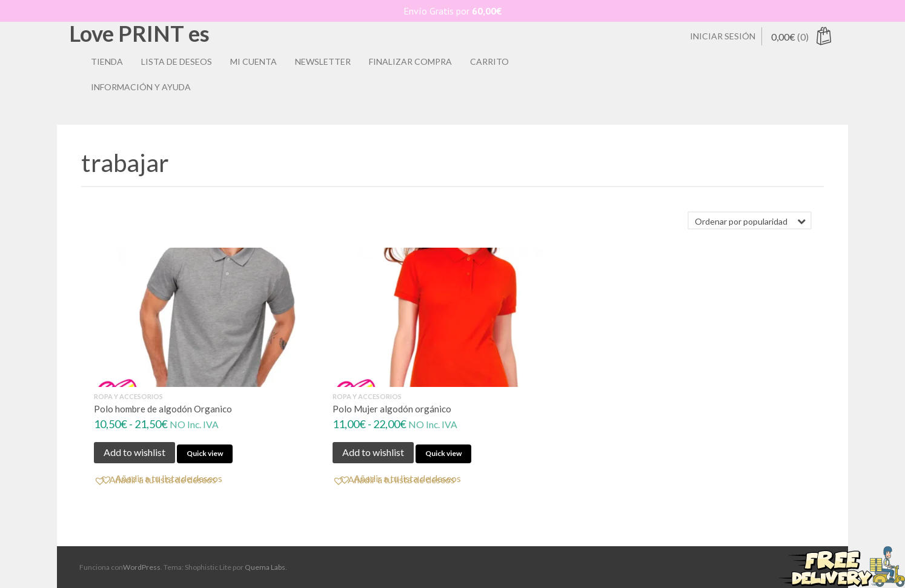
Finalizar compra (410, 61)
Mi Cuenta (254, 61)
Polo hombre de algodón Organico (163, 409)
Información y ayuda (141, 87)
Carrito (489, 61)
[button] (161, 479)
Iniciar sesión (723, 36)
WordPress (142, 567)
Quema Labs (265, 567)
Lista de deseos (177, 61)
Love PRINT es (139, 33)
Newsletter (323, 61)
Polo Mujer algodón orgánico (392, 409)
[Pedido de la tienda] (750, 220)
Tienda (107, 61)
